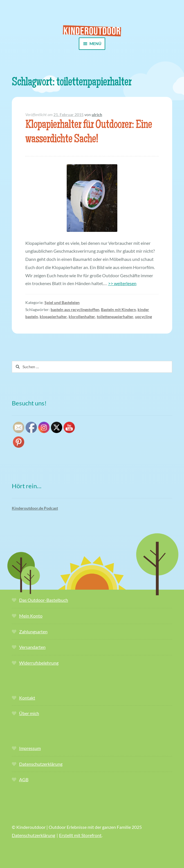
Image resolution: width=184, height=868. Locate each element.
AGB (24, 779)
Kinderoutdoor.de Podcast (35, 508)
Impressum (30, 748)
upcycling (143, 317)
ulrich (97, 115)
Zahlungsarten (33, 631)
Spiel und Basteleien (62, 302)
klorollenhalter (82, 317)
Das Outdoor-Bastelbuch (44, 600)
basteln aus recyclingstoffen (75, 309)
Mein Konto (31, 616)
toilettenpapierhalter (115, 317)
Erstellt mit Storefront (80, 835)
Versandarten (32, 647)
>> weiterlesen (122, 283)
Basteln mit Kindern (118, 309)
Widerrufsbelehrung (39, 663)
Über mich (29, 713)
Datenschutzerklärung (41, 764)
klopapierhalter (53, 317)
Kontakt (27, 698)
